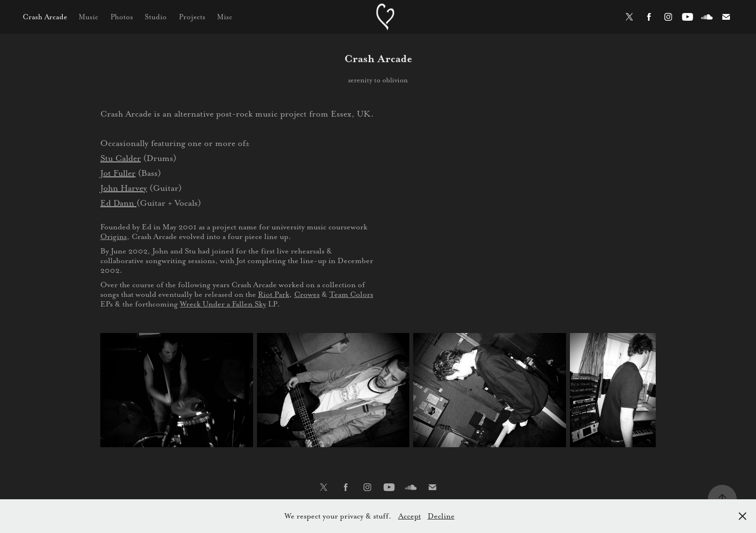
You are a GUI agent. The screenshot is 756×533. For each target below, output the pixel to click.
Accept (410, 516)
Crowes (307, 294)
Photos (122, 17)
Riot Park (274, 294)
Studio (156, 17)
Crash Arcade (45, 17)
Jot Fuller (118, 173)
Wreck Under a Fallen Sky (223, 304)
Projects (192, 17)
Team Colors (351, 294)
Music (88, 17)
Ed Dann (118, 203)
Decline (441, 516)
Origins (114, 236)
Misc (225, 17)
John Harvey (124, 188)
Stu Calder (121, 158)
